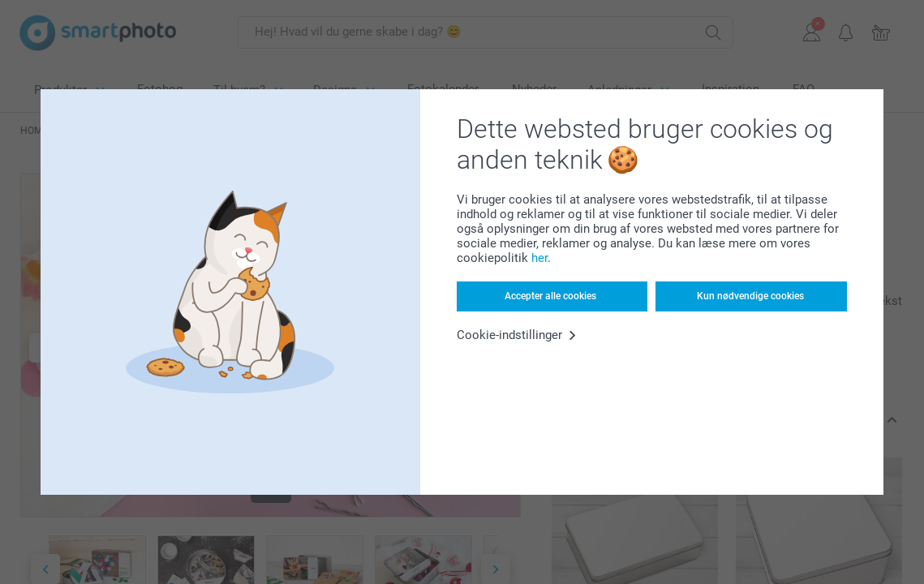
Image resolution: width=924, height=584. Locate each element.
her (539, 258)
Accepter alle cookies (550, 296)
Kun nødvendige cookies (750, 296)
